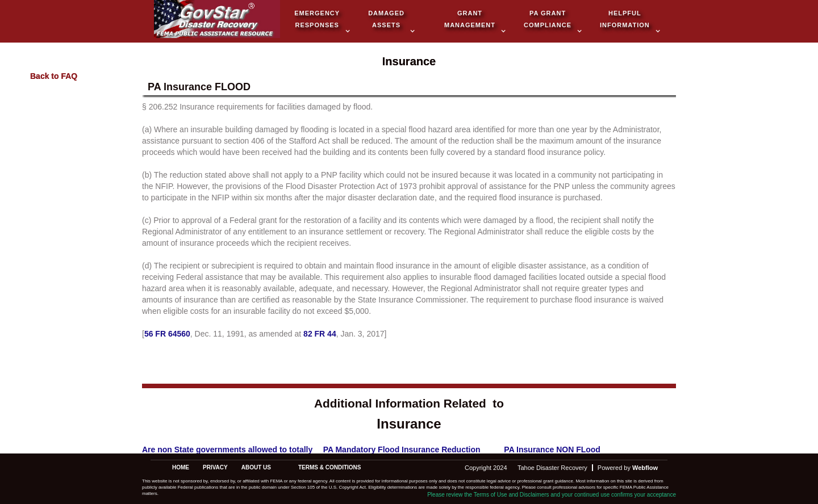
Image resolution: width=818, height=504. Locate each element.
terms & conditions (330, 467)
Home (181, 467)
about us (256, 467)
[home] (217, 20)
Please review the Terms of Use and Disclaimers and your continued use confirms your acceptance (552, 495)
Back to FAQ (54, 76)
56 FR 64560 (167, 334)
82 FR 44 (320, 334)
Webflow (645, 468)
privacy (215, 467)
